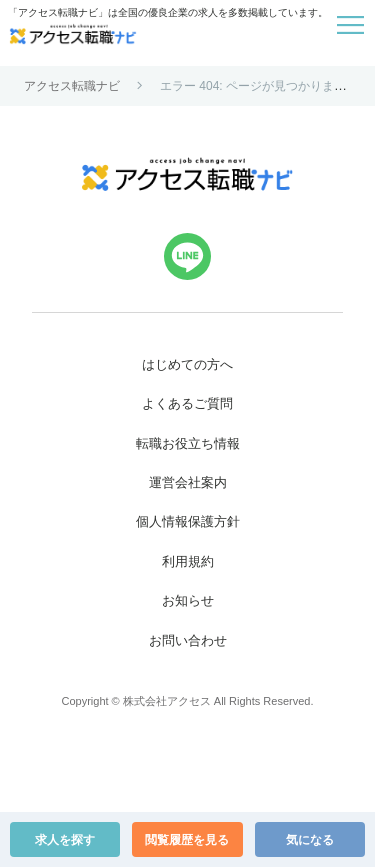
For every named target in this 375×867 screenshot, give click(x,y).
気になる (310, 840)
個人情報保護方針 (188, 521)
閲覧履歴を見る (187, 840)
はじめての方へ (187, 364)
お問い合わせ (188, 640)
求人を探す (65, 840)
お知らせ (188, 600)
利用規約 (188, 561)
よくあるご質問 (187, 403)
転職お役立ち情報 (188, 443)
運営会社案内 (188, 482)
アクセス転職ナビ (72, 86)
